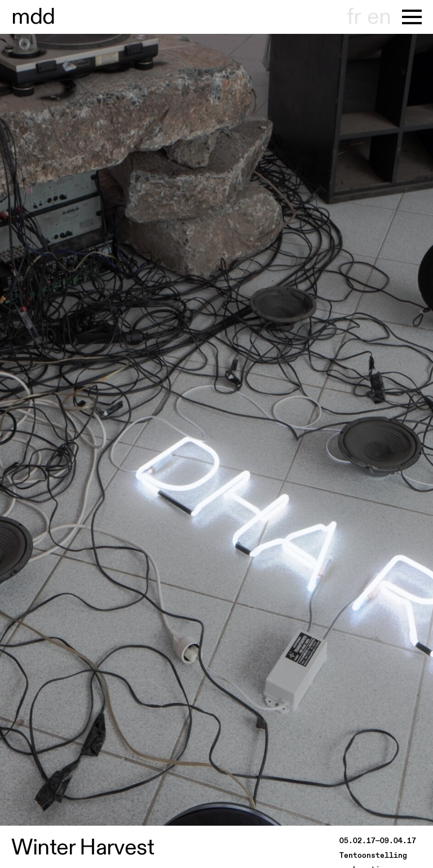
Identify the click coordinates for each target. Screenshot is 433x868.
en (379, 17)
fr (354, 17)
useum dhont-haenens (33, 17)
